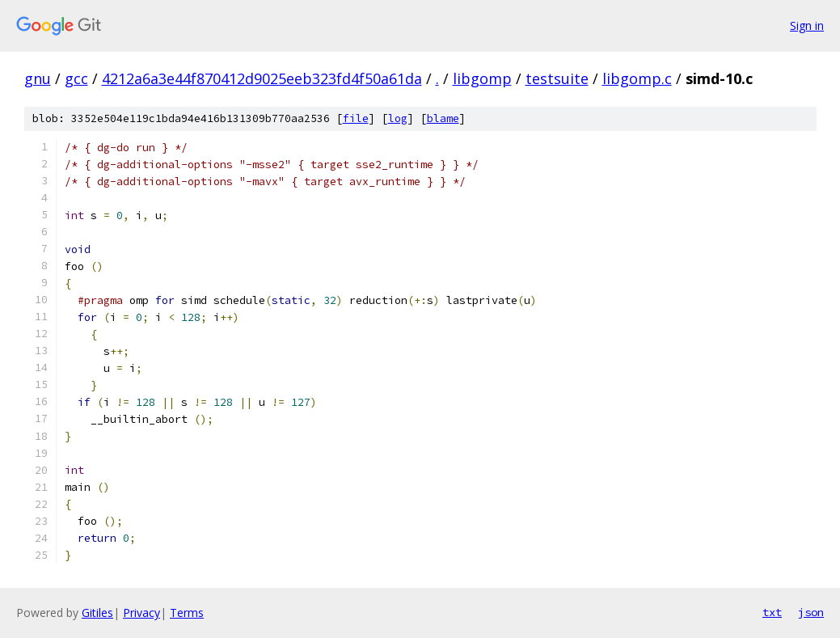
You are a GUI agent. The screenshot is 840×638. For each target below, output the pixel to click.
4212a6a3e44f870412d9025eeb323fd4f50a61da (262, 78)
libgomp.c (637, 78)
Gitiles (97, 613)
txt (772, 612)
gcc (76, 78)
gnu (38, 78)
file (356, 118)
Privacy (141, 613)
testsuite (557, 78)
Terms (187, 613)
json (811, 612)
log (398, 118)
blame (443, 118)
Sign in (807, 25)
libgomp (482, 78)
